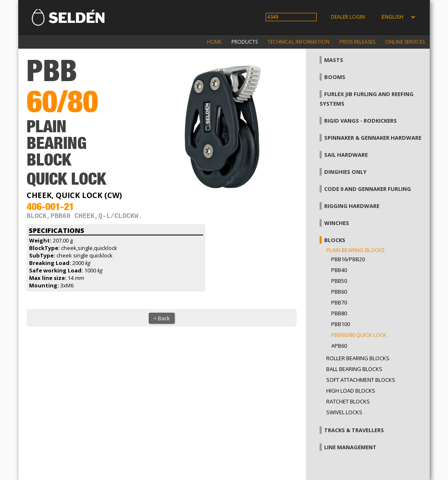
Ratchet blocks (348, 401)
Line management (350, 447)
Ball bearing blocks (354, 369)
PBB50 (339, 281)
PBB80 (339, 313)
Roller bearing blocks (358, 358)
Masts (334, 60)
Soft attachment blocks (361, 380)
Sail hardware (346, 155)
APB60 (339, 346)
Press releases (357, 42)
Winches (337, 223)
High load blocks (351, 391)
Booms (335, 77)
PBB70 (339, 302)
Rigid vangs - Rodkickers (361, 121)
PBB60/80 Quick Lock (359, 335)
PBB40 (339, 270)
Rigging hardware (352, 206)
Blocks (335, 240)
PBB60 (339, 292)
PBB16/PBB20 (348, 259)
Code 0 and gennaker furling (368, 189)
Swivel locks (344, 412)
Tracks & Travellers (354, 430)
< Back (162, 320)
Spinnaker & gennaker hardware (373, 138)
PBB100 (341, 324)
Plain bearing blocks (356, 250)
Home (214, 42)
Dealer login (348, 17)
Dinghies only (345, 172)
